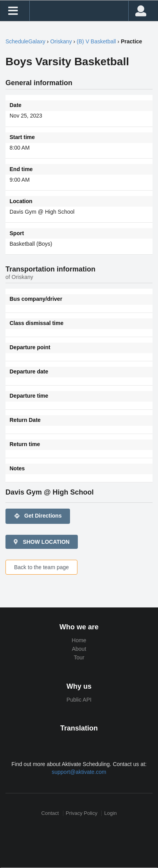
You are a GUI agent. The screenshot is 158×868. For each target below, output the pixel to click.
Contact (50, 813)
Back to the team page (41, 567)
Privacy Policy (82, 813)
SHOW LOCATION (41, 542)
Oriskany (61, 41)
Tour (79, 657)
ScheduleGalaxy (25, 41)
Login (111, 813)
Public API (79, 700)
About (79, 649)
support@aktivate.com (79, 772)
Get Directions (38, 516)
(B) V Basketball (96, 41)
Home (79, 640)
